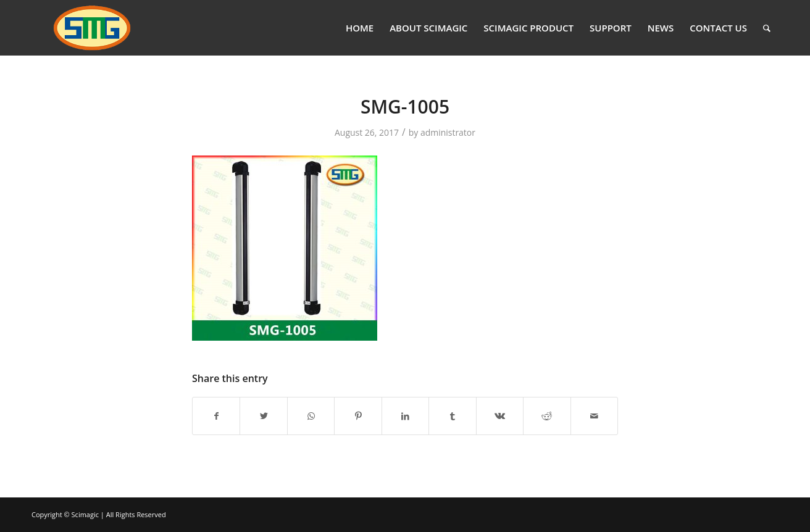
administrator (448, 132)
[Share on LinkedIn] (405, 416)
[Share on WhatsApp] (311, 416)
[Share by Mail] (595, 416)
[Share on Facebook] (216, 416)
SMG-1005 (405, 106)
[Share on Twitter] (263, 416)
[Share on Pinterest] (358, 416)
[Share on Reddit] (547, 416)
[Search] (767, 28)
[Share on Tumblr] (452, 416)
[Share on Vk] (500, 416)
